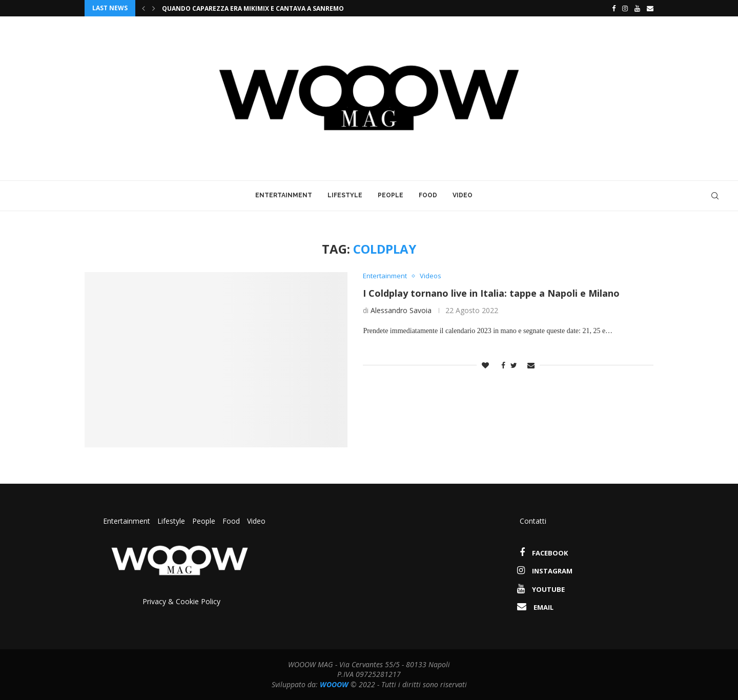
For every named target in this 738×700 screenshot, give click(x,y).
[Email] (650, 8)
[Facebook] (611, 8)
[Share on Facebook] (501, 365)
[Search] (715, 196)
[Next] (154, 8)
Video (463, 195)
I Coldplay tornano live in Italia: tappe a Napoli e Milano (491, 293)
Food (428, 195)
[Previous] (143, 8)
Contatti (533, 521)
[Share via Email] (531, 365)
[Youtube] (637, 8)
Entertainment (284, 195)
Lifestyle (345, 195)
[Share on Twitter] (514, 365)
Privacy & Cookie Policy (181, 601)
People (391, 195)
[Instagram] (625, 8)
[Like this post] (485, 365)
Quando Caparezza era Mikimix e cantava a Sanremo (253, 8)
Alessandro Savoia (401, 310)
